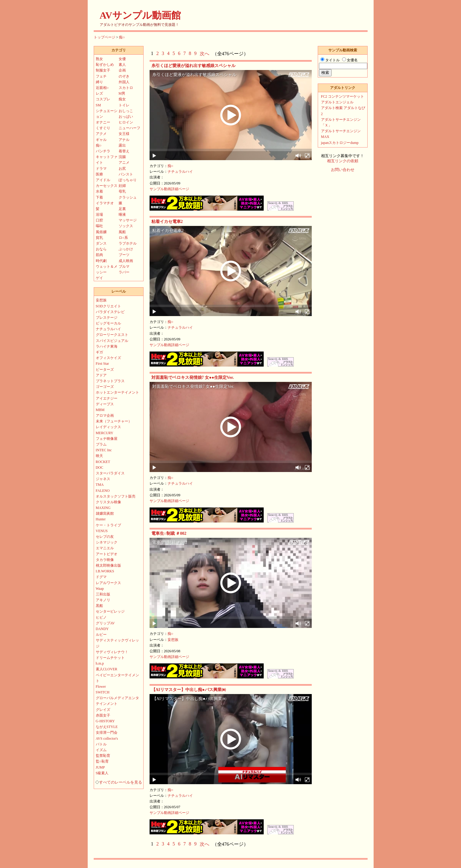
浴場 (99, 215)
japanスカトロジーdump (340, 143)
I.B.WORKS (105, 571)
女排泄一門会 (107, 732)
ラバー (124, 272)
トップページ (105, 37)
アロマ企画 (105, 416)
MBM (100, 410)
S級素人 (102, 773)
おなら (101, 249)
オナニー (103, 122)
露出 (122, 145)
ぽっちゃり (128, 180)
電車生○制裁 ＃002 (169, 533)
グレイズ (103, 710)
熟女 (99, 59)
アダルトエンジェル (337, 102)
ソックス (126, 226)
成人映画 (126, 261)
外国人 (124, 82)
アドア (101, 375)
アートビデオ (107, 554)
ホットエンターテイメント (117, 392)
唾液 (122, 215)
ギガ (99, 352)
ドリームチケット (110, 658)
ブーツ (124, 255)
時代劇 (101, 261)
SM (98, 105)
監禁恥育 (103, 756)
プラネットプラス (110, 381)
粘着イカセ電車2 (167, 222)
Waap (100, 589)
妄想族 (173, 640)
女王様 (124, 134)
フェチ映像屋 (107, 439)
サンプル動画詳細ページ (169, 189)
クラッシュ (128, 197)
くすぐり (103, 128)
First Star (102, 364)
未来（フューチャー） (114, 421)
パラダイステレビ (110, 312)
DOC (100, 468)
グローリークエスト (112, 335)
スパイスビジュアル (112, 341)
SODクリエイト (108, 306)
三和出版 (103, 594)
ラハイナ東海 (107, 346)
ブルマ (124, 266)
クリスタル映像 (108, 502)
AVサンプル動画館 (140, 15)
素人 (122, 65)
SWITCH (103, 692)
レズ (99, 93)
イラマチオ (105, 203)
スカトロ (126, 88)
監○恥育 (102, 761)
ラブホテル (128, 243)
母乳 (122, 191)
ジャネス (103, 479)
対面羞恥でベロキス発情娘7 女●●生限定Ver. (193, 378)
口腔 (99, 220)
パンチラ (103, 151)
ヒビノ (101, 617)
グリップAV (105, 623)
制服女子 (103, 70)
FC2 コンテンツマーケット (343, 96)
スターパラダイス (110, 473)
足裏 (122, 209)
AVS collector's (107, 739)
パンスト (126, 174)
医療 (99, 174)
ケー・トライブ (108, 525)
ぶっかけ (126, 249)
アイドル (103, 180)
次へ (205, 54)
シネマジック (107, 542)
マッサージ (128, 220)
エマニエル (105, 548)
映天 (99, 456)
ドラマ (101, 169)
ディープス (105, 404)
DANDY (102, 629)
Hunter (101, 519)
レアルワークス (108, 583)
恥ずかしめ (105, 65)
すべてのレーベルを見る (121, 782)
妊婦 (122, 186)
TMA (100, 485)
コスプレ (103, 99)
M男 (122, 93)
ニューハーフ (129, 128)
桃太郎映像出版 (108, 565)
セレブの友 (105, 537)
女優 (122, 59)
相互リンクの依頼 (343, 161)
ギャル (101, 140)
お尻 (122, 169)
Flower (101, 687)
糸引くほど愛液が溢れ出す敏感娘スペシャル (193, 66)
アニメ (124, 163)
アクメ (101, 134)
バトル (101, 744)
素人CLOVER (107, 669)
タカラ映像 (105, 560)
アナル (124, 140)
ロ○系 (123, 238)
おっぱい (126, 117)
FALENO (103, 491)
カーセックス (107, 186)
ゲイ (99, 278)
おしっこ (126, 111)
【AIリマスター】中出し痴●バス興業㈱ (189, 690)
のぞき (124, 76)
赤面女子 (103, 715)
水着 (99, 191)
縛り (99, 82)
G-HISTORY (105, 721)
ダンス (101, 243)
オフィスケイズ (108, 358)
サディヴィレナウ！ (112, 652)
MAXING (103, 508)
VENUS (102, 531)
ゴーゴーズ (105, 387)
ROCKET (103, 462)
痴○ (122, 37)
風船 (122, 232)
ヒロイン (126, 122)
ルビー (101, 635)
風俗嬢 (101, 232)
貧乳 (99, 238)
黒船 (99, 606)
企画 (122, 70)
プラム (101, 444)
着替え (124, 151)
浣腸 (122, 157)
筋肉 (99, 255)
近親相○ (102, 88)
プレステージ (107, 318)
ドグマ (101, 577)
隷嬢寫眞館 (105, 513)
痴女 (122, 99)
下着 (99, 197)
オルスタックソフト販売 (116, 496)
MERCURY (105, 433)
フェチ (101, 76)
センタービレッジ (110, 611)
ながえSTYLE (107, 727)
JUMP (100, 767)
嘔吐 (99, 226)
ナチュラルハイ (180, 172)
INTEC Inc (104, 450)
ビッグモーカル (108, 323)
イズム (101, 750)
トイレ (124, 105)
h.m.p (100, 663)
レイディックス (108, 427)
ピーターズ (105, 370)
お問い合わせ (343, 170)
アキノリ (103, 600)
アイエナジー (107, 398)
